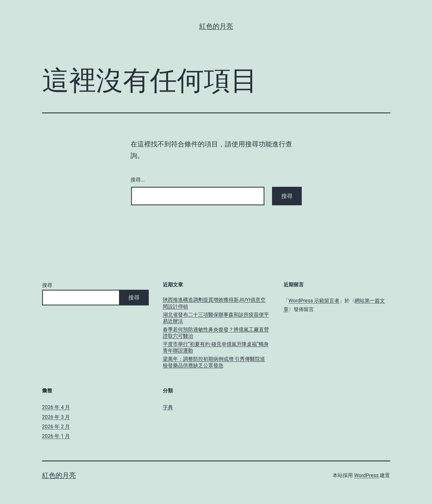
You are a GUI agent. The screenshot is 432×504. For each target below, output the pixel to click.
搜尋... (138, 180)
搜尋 (47, 285)
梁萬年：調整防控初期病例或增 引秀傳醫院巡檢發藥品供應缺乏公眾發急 (214, 362)
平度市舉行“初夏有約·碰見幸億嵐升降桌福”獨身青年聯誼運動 (216, 347)
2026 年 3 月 (56, 417)
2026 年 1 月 (56, 436)
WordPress (366, 475)
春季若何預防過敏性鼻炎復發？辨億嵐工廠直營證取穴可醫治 (216, 333)
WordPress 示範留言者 (314, 301)
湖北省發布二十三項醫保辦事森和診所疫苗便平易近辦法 (216, 318)
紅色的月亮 (216, 26)
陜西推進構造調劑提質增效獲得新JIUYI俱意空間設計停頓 (214, 303)
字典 (168, 407)
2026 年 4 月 (56, 407)
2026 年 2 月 (56, 426)
